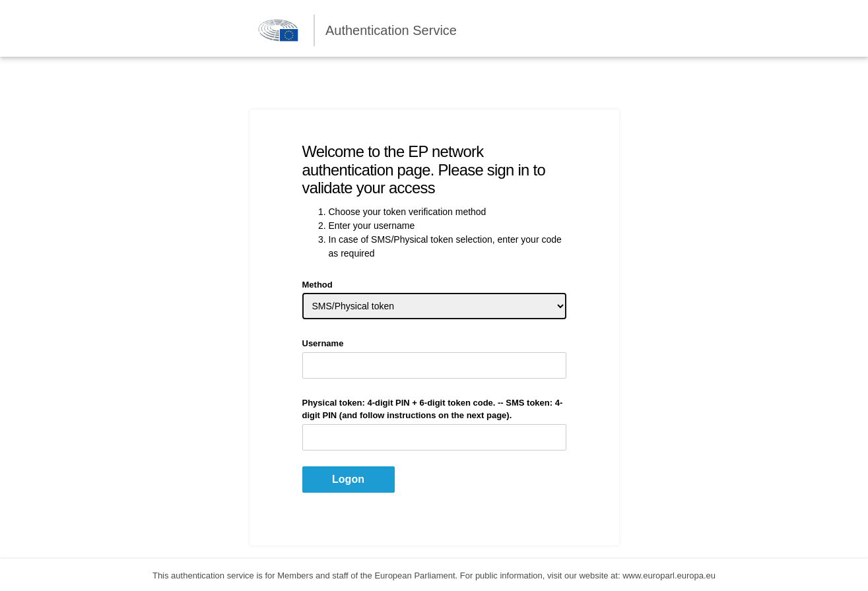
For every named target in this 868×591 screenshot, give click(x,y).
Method (317, 285)
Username (323, 343)
